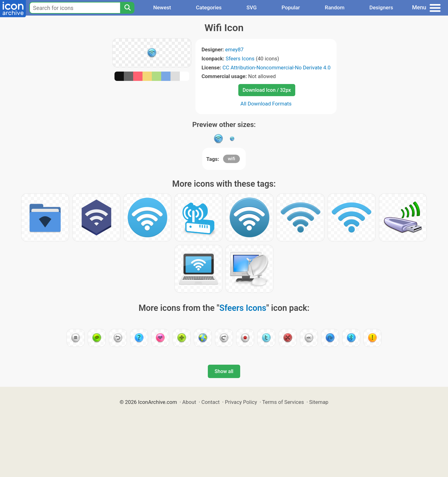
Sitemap (319, 402)
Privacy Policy (241, 402)
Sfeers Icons (240, 58)
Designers (381, 7)
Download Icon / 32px (267, 90)
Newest (162, 7)
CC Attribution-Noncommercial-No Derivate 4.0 (276, 68)
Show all (224, 371)
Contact (210, 402)
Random (335, 7)
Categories (209, 7)
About (189, 402)
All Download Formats (266, 104)
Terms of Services (283, 402)
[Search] (127, 8)
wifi (231, 159)
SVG (252, 7)
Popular (291, 7)
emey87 (234, 49)
